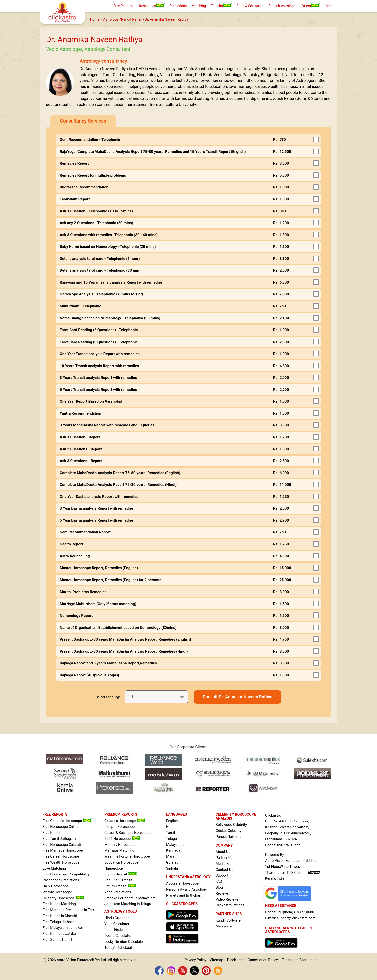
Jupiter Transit (121, 874)
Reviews (222, 893)
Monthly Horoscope (120, 845)
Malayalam (175, 845)
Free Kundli (51, 833)
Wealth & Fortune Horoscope (127, 857)
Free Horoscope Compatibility (66, 874)
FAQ (219, 882)
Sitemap (217, 960)
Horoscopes (151, 6)
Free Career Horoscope (61, 857)
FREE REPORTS (55, 814)
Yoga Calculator (117, 924)
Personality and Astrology (187, 889)
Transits (221, 6)
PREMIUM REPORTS (121, 814)
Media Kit (223, 864)
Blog (219, 887)
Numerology (114, 868)
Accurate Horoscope (182, 884)
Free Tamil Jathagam (59, 839)
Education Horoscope (121, 862)
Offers (311, 6)
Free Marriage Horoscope (63, 851)
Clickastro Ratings (230, 905)
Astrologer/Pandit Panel (122, 19)
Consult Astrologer (283, 6)
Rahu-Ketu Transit (118, 880)
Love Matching (54, 868)
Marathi (172, 857)
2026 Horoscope (122, 839)
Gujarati (172, 862)
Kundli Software (228, 920)
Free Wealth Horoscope (61, 862)
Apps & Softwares (250, 6)
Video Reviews (227, 899)
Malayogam (225, 926)
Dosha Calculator (118, 936)
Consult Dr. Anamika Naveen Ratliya (237, 697)
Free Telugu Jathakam (60, 922)
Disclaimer (236, 960)
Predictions (178, 6)
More (330, 6)
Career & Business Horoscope (128, 833)
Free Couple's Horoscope (67, 821)
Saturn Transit (120, 886)
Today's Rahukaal (118, 948)
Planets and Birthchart (184, 895)
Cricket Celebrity (229, 831)
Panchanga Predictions (61, 880)
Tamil (171, 833)
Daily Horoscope (56, 886)
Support (222, 876)
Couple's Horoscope (125, 821)
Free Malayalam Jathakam (63, 928)
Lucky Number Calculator (124, 942)
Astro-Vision (67, 960)
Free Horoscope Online (61, 827)
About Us (223, 852)
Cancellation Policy (263, 960)
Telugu (172, 839)
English (172, 821)
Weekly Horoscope (57, 892)
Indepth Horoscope (119, 827)
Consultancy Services (83, 121)
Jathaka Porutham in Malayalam (130, 898)
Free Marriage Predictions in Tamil (70, 910)
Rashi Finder (114, 930)
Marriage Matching (119, 851)
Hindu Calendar (117, 918)
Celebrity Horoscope (63, 898)
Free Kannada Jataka (59, 934)
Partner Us (224, 858)
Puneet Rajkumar (229, 837)
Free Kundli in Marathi (60, 916)
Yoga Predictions (118, 892)
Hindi (170, 827)
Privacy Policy (195, 960)
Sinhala (172, 868)
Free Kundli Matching (59, 904)
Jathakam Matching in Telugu (128, 904)
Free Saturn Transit (58, 940)
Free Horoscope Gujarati (62, 845)
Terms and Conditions (299, 960)
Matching (199, 6)
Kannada (173, 851)
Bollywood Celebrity (231, 825)
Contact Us (224, 870)
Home (95, 19)
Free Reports (123, 6)
